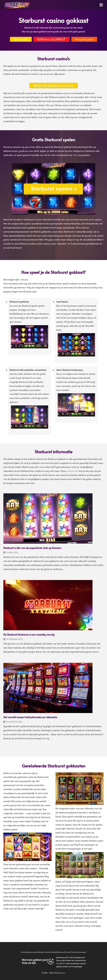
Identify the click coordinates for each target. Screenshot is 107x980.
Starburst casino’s (44, 952)
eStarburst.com (60, 973)
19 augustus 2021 (14, 722)
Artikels (54, 952)
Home (23, 952)
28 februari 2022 (14, 639)
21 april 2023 (12, 552)
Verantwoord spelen (79, 952)
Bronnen (61, 952)
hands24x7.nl (61, 963)
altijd (75, 155)
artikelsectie (72, 471)
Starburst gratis (32, 952)
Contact (68, 952)
